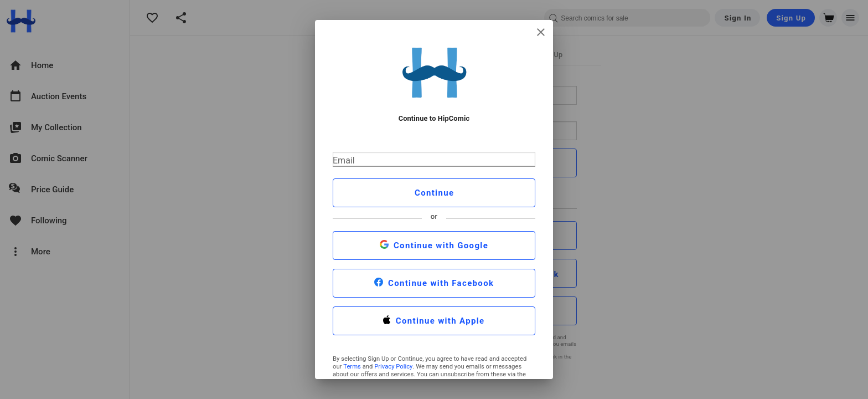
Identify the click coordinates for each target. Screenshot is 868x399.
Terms (352, 367)
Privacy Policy (393, 367)
